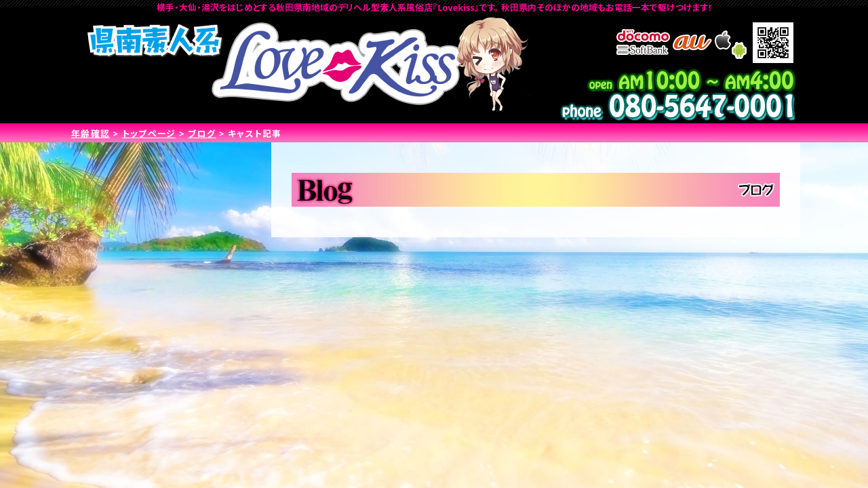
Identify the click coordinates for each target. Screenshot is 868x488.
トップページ (149, 134)
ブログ (202, 134)
